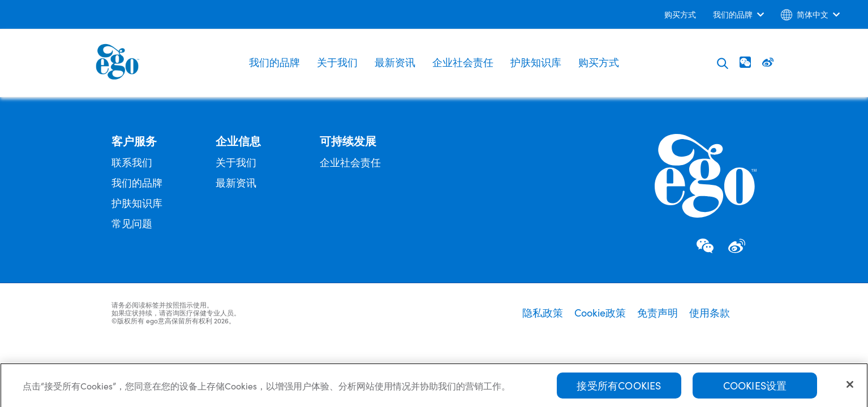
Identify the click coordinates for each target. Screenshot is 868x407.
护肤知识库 (536, 62)
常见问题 (132, 223)
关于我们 (337, 62)
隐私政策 (543, 313)
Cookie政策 (600, 313)
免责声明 (658, 313)
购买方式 (599, 62)
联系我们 (132, 162)
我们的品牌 (274, 62)
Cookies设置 (755, 388)
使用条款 (710, 313)
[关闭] (850, 387)
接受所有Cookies (619, 388)
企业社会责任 (463, 62)
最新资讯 (395, 62)
